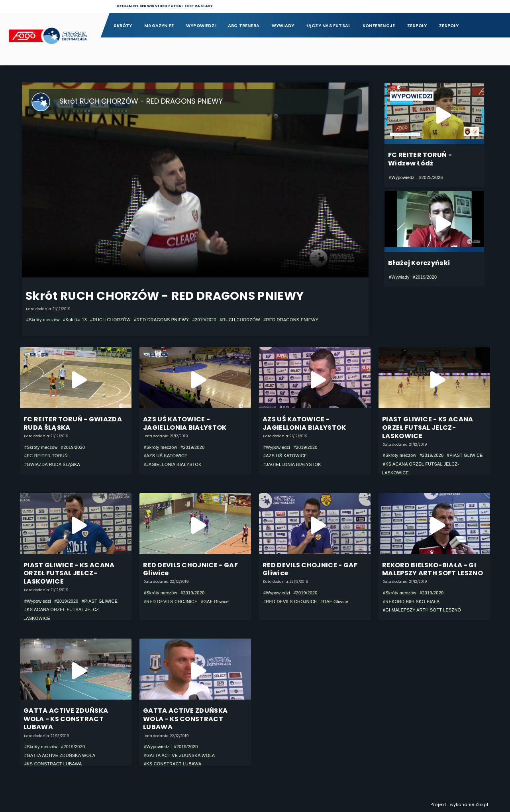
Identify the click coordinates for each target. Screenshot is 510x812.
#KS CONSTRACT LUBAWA (53, 764)
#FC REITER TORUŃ (46, 456)
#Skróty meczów (43, 320)
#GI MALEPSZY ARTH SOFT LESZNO (422, 610)
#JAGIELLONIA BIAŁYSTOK (173, 464)
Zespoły (417, 26)
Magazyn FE (159, 26)
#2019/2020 (204, 320)
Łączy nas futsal (328, 26)
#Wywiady (399, 277)
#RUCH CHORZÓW (111, 320)
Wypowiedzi (201, 26)
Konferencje (379, 26)
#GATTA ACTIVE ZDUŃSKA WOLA (60, 755)
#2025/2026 (431, 177)
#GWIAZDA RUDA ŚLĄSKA (52, 464)
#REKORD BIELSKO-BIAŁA (411, 602)
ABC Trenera (244, 26)
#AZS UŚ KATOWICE (166, 456)
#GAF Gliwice (215, 602)
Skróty (123, 26)
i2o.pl (482, 805)
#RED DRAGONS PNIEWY (161, 320)
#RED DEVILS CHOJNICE (171, 602)
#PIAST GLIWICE (465, 455)
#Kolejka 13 (75, 320)
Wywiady (283, 26)
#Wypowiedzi (402, 177)
